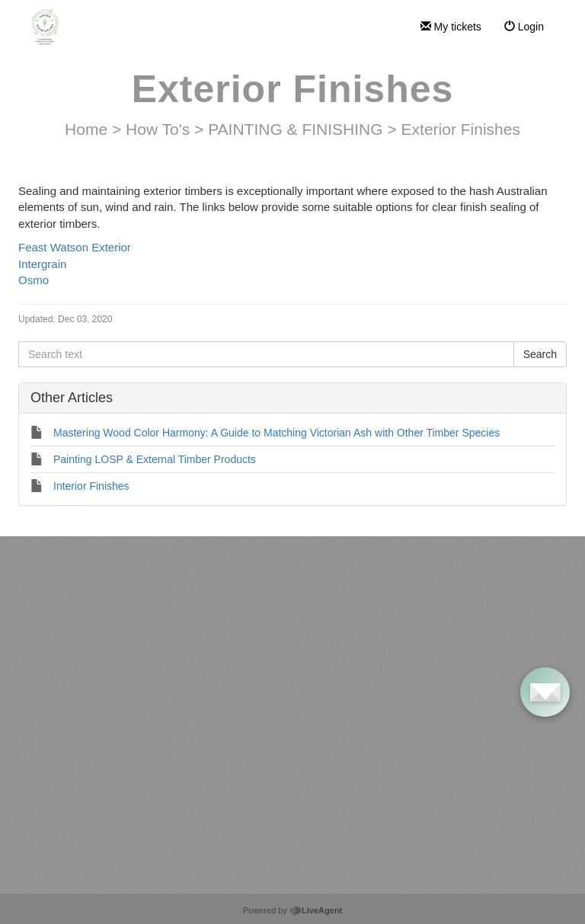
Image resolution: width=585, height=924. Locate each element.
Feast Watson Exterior (75, 247)
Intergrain (44, 264)
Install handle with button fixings (109, 844)
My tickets (451, 27)
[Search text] (266, 354)
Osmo (34, 280)
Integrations (355, 671)
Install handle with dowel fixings (109, 821)
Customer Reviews (369, 648)
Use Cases (353, 625)
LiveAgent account (112, 656)
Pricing (345, 603)
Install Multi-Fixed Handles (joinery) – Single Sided (147, 867)
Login (524, 27)
